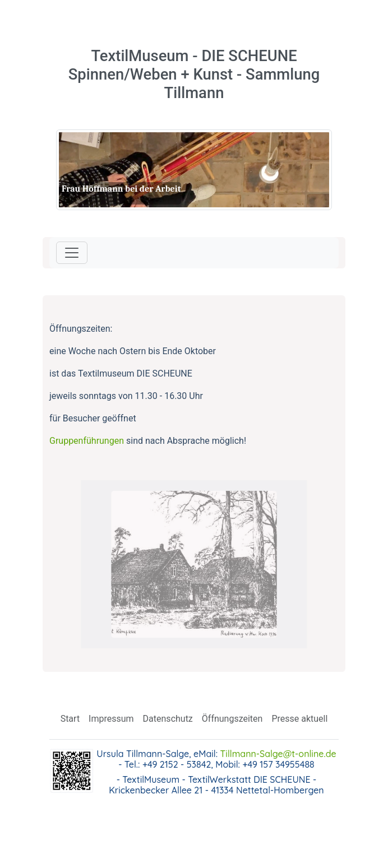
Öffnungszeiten (232, 719)
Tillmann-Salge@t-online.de (278, 754)
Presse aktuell (299, 719)
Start (70, 719)
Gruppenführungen (87, 441)
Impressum (111, 719)
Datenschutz (168, 719)
